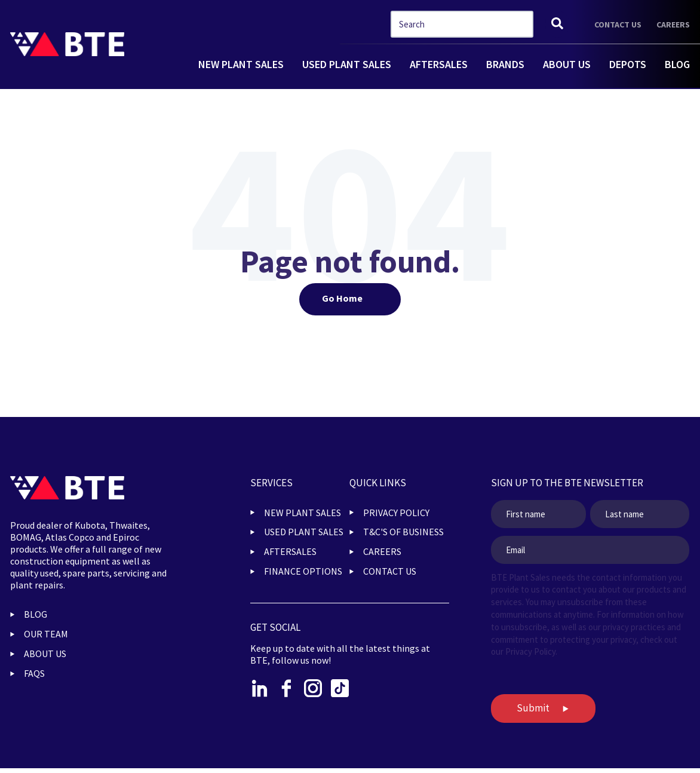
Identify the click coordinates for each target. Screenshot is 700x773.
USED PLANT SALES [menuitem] (304, 532)
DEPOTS (628, 64)
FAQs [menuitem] (34, 673)
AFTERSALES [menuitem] (290, 551)
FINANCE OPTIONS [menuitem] (303, 571)
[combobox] (462, 24)
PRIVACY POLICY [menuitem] (396, 513)
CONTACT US (618, 24)
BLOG (677, 64)
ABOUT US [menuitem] (45, 654)
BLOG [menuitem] (36, 614)
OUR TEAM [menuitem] (46, 634)
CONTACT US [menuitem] (390, 571)
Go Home (342, 298)
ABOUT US (567, 64)
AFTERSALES (439, 64)
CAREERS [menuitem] (382, 551)
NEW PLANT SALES (241, 64)
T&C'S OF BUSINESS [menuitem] (403, 532)
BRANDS (505, 64)
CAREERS (673, 24)
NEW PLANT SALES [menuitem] (303, 513)
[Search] (557, 24)
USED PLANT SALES (347, 64)
